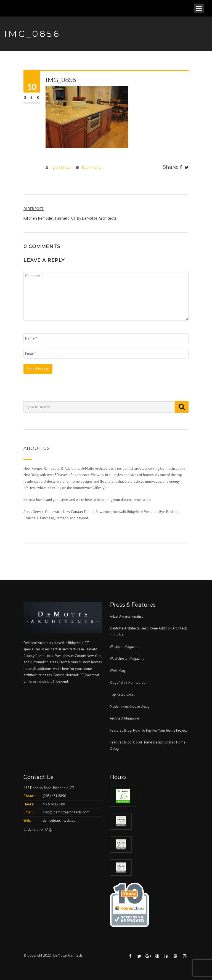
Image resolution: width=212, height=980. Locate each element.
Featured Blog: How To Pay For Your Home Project (148, 730)
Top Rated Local (122, 694)
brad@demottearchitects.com (66, 812)
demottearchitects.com (61, 820)
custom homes (90, 662)
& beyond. (61, 681)
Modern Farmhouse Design (131, 706)
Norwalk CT (75, 675)
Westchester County (71, 656)
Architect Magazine (124, 718)
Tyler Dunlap (61, 168)
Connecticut (45, 656)
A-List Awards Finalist (126, 616)
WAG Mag (117, 671)
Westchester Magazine (127, 659)
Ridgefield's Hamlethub (128, 682)
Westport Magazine (125, 647)
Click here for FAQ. (38, 830)
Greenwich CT (40, 681)
